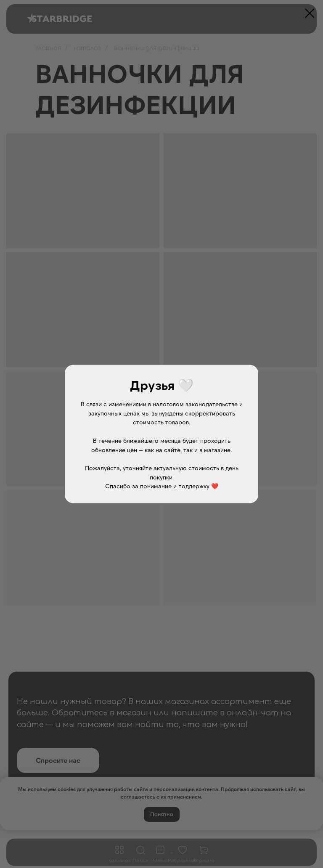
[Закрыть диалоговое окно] (310, 13)
